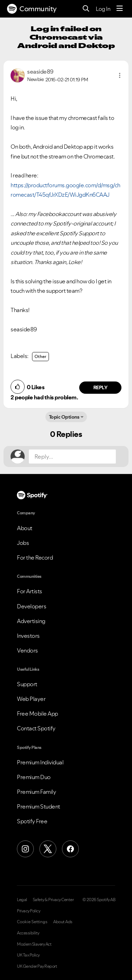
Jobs (23, 543)
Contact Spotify (36, 728)
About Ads (63, 922)
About (25, 528)
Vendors (27, 650)
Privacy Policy (29, 911)
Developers (32, 606)
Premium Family (36, 792)
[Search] (86, 9)
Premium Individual (40, 762)
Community (32, 9)
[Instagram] (25, 849)
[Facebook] (70, 849)
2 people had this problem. (44, 397)
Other (40, 356)
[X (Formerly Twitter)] (48, 849)
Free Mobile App (37, 714)
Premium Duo (34, 777)
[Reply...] (72, 457)
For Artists (30, 591)
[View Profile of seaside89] (40, 72)
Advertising (31, 621)
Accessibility (28, 933)
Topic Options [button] (64, 417)
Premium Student (39, 806)
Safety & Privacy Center (53, 900)
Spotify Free (32, 821)
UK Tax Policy (28, 955)
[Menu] (120, 9)
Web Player (31, 699)
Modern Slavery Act (34, 944)
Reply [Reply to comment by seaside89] (100, 387)
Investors (28, 636)
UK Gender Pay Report (37, 966)
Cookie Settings (32, 922)
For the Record (35, 557)
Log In (103, 9)
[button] (120, 75)
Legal (22, 900)
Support (27, 684)
